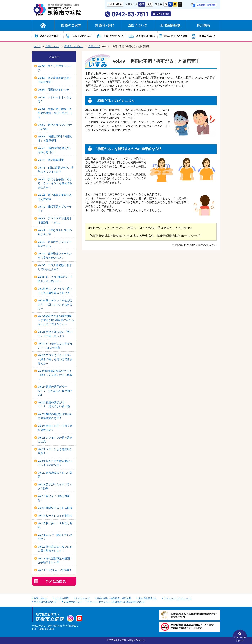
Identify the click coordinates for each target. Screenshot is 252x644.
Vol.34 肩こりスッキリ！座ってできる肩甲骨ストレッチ (55, 291)
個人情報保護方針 (148, 598)
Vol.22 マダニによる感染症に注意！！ (55, 451)
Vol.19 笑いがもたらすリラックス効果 (55, 486)
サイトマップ (83, 598)
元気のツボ (94, 46)
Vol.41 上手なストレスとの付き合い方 (55, 232)
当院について (52, 46)
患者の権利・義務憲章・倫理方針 (114, 598)
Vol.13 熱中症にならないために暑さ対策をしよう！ (55, 549)
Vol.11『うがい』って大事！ (55, 570)
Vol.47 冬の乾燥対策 (51, 160)
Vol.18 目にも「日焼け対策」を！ (55, 498)
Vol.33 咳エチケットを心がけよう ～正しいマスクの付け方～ (55, 304)
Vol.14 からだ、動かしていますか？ (55, 537)
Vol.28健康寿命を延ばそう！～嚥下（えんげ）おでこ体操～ (55, 375)
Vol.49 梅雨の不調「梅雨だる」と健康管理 (55, 138)
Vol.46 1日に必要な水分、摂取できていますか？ (56, 170)
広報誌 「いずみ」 (74, 46)
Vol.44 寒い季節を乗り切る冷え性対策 (55, 197)
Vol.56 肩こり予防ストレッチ (55, 68)
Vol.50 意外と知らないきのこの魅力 (55, 127)
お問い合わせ (41, 598)
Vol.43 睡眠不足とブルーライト (55, 209)
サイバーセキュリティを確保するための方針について (117, 602)
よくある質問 (62, 598)
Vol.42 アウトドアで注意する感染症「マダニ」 (55, 220)
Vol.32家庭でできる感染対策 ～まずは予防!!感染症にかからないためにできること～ (56, 320)
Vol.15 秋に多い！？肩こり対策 (55, 525)
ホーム (37, 46)
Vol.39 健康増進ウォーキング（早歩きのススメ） (55, 256)
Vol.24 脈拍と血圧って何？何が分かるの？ (55, 428)
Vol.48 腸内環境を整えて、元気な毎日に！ (55, 150)
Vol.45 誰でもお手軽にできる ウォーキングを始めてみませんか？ (55, 183)
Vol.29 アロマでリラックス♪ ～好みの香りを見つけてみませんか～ (55, 359)
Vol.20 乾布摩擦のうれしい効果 (55, 475)
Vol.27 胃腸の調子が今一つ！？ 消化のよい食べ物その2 (55, 391)
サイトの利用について (45, 602)
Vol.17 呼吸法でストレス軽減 (55, 508)
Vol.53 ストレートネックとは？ (55, 99)
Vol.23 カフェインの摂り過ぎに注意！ (55, 440)
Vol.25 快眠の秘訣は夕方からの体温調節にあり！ (55, 416)
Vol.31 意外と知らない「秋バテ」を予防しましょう (55, 334)
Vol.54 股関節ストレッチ (54, 90)
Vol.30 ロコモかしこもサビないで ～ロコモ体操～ (55, 346)
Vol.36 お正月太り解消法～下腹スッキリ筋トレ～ (55, 279)
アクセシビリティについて (178, 598)
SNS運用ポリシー (73, 602)
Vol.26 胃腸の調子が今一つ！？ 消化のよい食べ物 (54, 404)
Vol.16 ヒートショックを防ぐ (55, 515)
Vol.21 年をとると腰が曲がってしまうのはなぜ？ (55, 463)
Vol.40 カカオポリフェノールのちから (55, 244)
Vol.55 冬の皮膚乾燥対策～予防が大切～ (55, 80)
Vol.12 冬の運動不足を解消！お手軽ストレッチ (55, 560)
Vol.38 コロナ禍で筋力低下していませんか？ (55, 267)
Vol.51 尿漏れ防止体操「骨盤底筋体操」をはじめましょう (55, 113)
